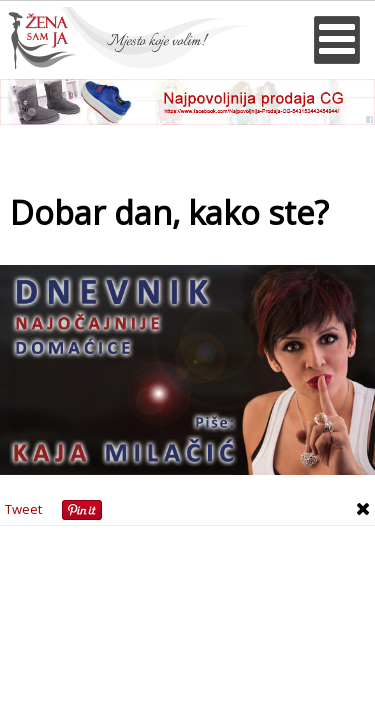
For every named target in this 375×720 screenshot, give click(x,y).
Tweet (23, 509)
